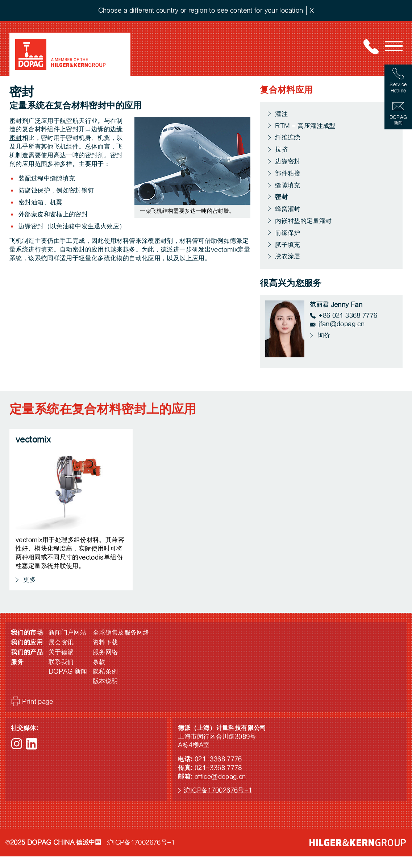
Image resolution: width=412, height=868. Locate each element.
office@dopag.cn (220, 776)
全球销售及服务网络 (121, 633)
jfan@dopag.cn (342, 324)
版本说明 (105, 681)
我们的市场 (27, 633)
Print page (38, 701)
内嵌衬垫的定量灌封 (303, 221)
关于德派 (61, 652)
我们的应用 (27, 642)
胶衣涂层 (288, 256)
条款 (99, 662)
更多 (29, 580)
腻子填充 (288, 245)
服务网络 (105, 652)
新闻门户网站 (67, 633)
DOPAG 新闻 (68, 671)
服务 (17, 662)
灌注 (281, 114)
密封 (282, 197)
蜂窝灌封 (288, 209)
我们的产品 (27, 652)
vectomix (224, 250)
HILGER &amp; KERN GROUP (358, 843)
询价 (323, 335)
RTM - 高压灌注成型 (305, 126)
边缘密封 (288, 161)
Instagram (17, 744)
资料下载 (105, 642)
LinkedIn (32, 744)
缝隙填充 (288, 185)
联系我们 (61, 662)
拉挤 (281, 149)
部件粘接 (288, 173)
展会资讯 (61, 642)
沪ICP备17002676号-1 (218, 790)
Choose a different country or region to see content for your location (201, 10)
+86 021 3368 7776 (348, 315)
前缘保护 (288, 233)
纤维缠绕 (288, 138)
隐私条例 (105, 671)
